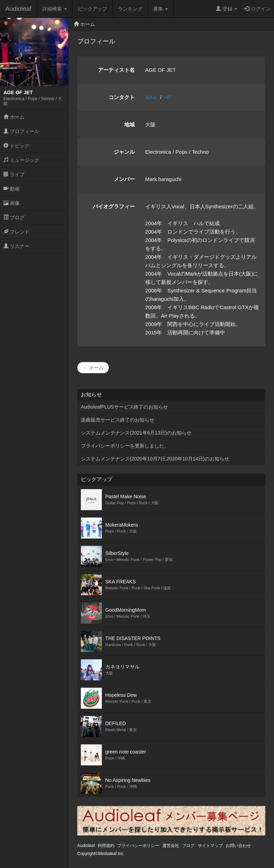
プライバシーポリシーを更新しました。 (125, 446)
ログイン (257, 9)
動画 (12, 189)
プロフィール (21, 131)
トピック (16, 146)
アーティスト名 (116, 70)
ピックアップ (92, 9)
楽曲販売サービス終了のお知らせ (118, 420)
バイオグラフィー (114, 206)
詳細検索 (55, 9)
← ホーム (93, 368)
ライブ (14, 174)
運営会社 (171, 846)
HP (168, 97)
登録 (227, 9)
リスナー (16, 246)
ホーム (14, 117)
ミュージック (21, 160)
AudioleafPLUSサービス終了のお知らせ (124, 407)
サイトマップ (210, 846)
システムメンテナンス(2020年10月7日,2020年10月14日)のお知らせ (155, 459)
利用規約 (106, 846)
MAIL (151, 97)
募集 (161, 9)
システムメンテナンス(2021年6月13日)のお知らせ (136, 433)
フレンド (16, 232)
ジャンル (124, 152)
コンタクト (122, 97)
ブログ (14, 217)
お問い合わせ (238, 846)
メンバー (124, 179)
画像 (12, 203)
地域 (129, 124)
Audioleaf (18, 9)
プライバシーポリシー (138, 846)
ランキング (130, 9)
